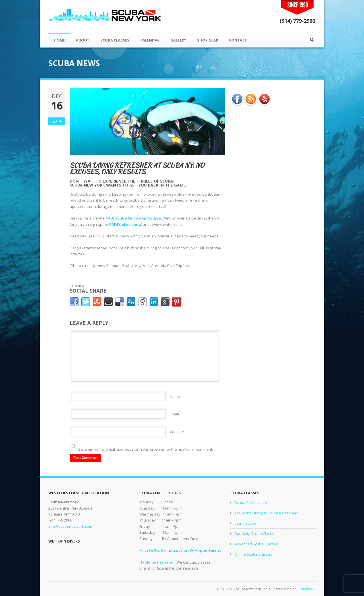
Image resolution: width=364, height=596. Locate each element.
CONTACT (238, 40)
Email (174, 414)
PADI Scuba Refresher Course (133, 218)
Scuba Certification (251, 502)
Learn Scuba (245, 523)
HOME (59, 40)
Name (175, 396)
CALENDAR (150, 40)
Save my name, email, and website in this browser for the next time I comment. (146, 449)
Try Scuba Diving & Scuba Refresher (266, 513)
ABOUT (83, 40)
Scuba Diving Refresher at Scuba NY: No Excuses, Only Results (137, 168)
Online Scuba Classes (253, 554)
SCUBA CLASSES (115, 40)
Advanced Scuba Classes (256, 544)
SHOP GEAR (208, 40)
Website (177, 432)
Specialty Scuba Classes (256, 533)
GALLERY (178, 40)
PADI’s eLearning (125, 224)
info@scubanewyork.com (70, 526)
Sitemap (307, 589)
